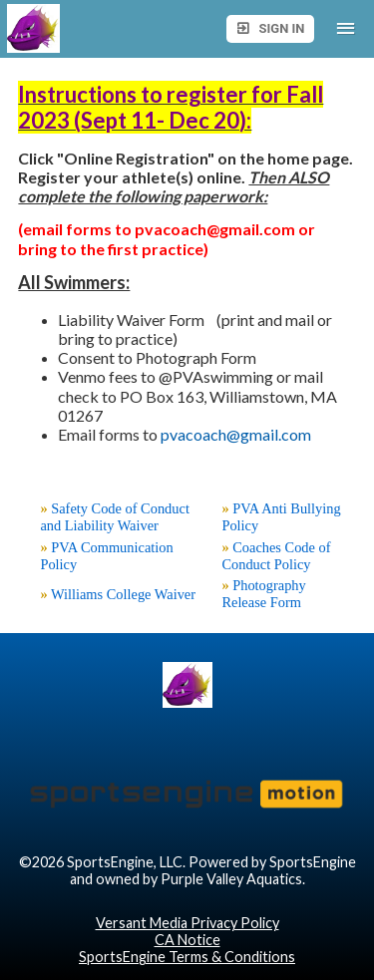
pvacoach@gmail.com (236, 434)
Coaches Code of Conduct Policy (276, 556)
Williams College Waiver (123, 594)
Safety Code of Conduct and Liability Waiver (115, 517)
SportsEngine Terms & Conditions (187, 957)
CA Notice (187, 940)
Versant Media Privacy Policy (187, 923)
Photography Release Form (263, 594)
